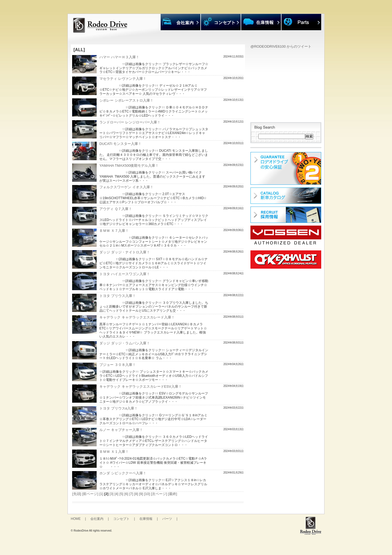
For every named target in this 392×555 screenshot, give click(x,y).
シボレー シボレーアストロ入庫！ (126, 100)
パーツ (167, 519)
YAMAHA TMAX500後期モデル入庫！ (129, 166)
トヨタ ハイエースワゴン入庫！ (125, 274)
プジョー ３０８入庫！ (118, 365)
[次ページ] (159, 494)
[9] (141, 494)
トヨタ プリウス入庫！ (118, 296)
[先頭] (77, 494)
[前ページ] (90, 494)
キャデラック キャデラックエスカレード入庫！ (137, 317)
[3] (111, 494)
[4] (116, 494)
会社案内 (97, 519)
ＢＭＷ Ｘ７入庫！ (114, 231)
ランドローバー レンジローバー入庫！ (130, 122)
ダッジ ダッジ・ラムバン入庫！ (125, 343)
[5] (121, 494)
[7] (131, 494)
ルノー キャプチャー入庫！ (121, 430)
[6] (126, 494)
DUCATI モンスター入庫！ (120, 144)
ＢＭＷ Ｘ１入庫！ (114, 452)
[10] (147, 494)
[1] (101, 494)
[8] (136, 494)
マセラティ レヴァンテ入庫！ (123, 79)
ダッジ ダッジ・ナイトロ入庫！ (125, 252)
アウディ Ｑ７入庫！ (116, 209)
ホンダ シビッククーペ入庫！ (123, 473)
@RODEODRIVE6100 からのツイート (281, 46)
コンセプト (121, 519)
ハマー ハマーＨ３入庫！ (119, 57)
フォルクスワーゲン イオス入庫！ (126, 187)
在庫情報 (146, 519)
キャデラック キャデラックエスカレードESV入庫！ (141, 386)
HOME (76, 519)
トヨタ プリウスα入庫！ (119, 408)
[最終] (172, 494)
